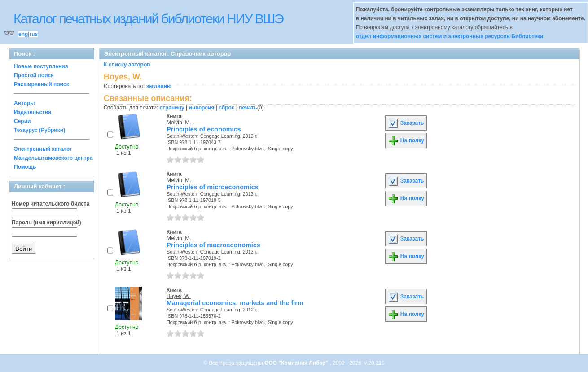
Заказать (406, 123)
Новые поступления (41, 66)
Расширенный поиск (42, 84)
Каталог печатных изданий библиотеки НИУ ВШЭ (148, 19)
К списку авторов (127, 65)
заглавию (159, 86)
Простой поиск (34, 75)
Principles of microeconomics (213, 187)
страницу (172, 108)
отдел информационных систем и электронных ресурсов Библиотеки (450, 36)
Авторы (24, 103)
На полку (406, 140)
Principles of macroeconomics (213, 245)
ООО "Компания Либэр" (297, 363)
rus (33, 34)
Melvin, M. (179, 123)
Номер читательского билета (50, 204)
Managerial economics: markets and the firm (235, 303)
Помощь (25, 167)
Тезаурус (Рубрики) (39, 130)
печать (248, 108)
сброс (226, 108)
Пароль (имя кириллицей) (46, 223)
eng (23, 34)
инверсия (202, 108)
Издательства (33, 112)
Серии (22, 121)
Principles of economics (204, 129)
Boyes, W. (179, 296)
